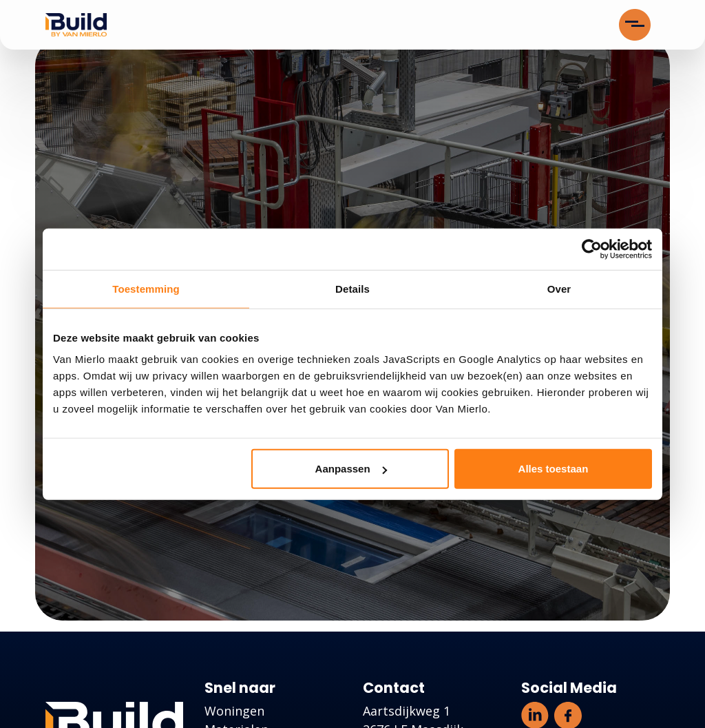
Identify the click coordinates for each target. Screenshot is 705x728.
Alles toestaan (554, 469)
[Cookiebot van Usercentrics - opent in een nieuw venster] (592, 249)
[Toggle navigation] (635, 25)
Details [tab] (352, 288)
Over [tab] (559, 288)
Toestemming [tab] (146, 288)
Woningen (234, 711)
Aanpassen (351, 469)
